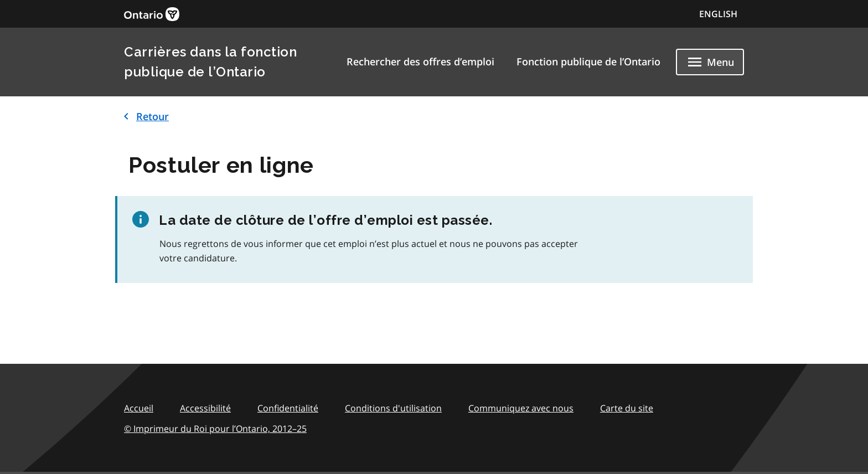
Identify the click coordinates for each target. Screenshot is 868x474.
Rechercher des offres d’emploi (420, 61)
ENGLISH (718, 14)
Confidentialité (288, 408)
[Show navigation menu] (710, 62)
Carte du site (627, 408)
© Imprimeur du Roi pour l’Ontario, (215, 429)
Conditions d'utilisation (393, 408)
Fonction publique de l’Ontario (588, 61)
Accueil (139, 408)
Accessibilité (205, 408)
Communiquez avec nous (521, 408)
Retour (144, 116)
